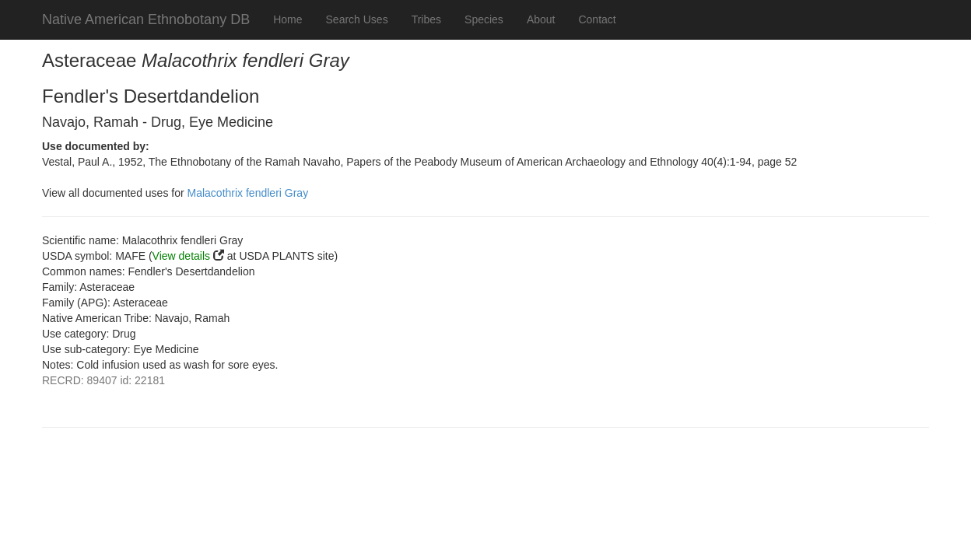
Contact (597, 19)
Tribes (426, 19)
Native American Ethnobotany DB (146, 19)
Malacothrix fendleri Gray (248, 193)
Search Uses (357, 19)
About (541, 19)
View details (181, 256)
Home (287, 19)
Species (484, 19)
